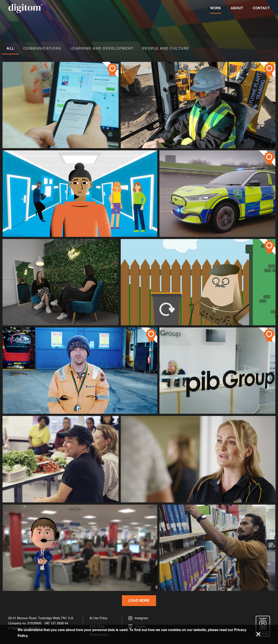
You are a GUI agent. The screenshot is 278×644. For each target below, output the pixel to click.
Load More (139, 601)
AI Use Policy (98, 618)
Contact (261, 8)
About (237, 8)
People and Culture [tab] (166, 48)
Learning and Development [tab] (102, 48)
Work (216, 8)
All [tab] (10, 48)
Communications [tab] (42, 48)
